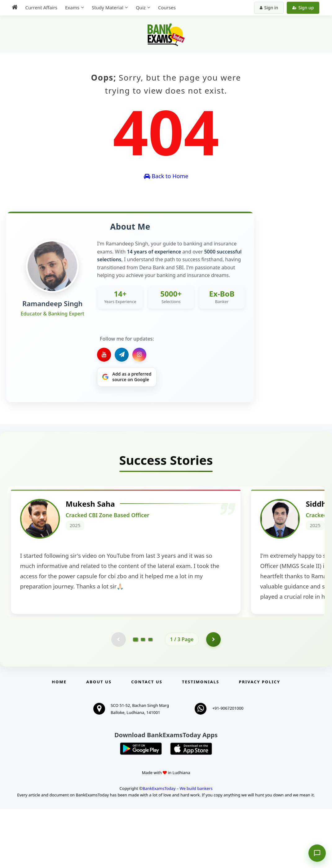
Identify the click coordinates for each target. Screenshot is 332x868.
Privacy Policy (260, 741)
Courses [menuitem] (165, 7)
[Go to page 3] (150, 698)
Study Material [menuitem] (106, 7)
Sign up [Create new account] (305, 8)
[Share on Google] (127, 377)
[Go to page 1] (135, 698)
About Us (99, 741)
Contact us (147, 741)
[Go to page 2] (143, 698)
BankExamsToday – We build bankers (178, 848)
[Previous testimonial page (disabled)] (118, 698)
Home (59, 741)
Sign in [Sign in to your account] (271, 8)
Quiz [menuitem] (139, 7)
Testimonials (201, 741)
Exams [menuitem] (70, 7)
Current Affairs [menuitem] (40, 7)
